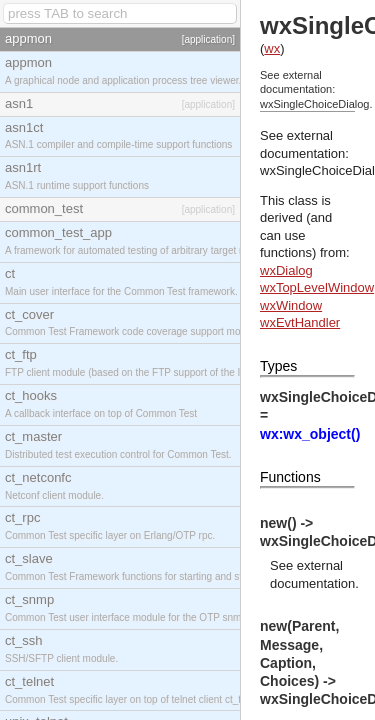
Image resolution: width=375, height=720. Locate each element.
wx (272, 48)
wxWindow (291, 305)
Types (278, 366)
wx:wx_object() (310, 434)
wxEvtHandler (300, 322)
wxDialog (286, 270)
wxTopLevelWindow (317, 287)
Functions (290, 477)
